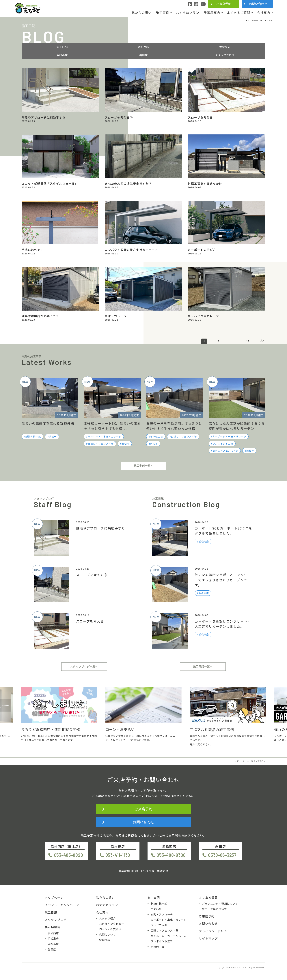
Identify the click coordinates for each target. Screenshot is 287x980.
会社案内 (264, 13)
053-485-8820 (69, 855)
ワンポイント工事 (223, 444)
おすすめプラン (188, 13)
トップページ (54, 898)
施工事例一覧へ (143, 466)
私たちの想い (142, 13)
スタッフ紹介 (108, 918)
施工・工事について (214, 909)
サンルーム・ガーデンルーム (169, 936)
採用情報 (105, 940)
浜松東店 (225, 47)
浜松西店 (144, 47)
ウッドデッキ (159, 925)
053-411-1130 (118, 855)
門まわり (156, 909)
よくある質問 (208, 898)
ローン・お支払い (110, 929)
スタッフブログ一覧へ (84, 667)
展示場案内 (212, 13)
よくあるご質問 (239, 13)
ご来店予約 (224, 4)
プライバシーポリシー (215, 931)
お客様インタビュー (112, 924)
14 (248, 341)
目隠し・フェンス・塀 (101, 444)
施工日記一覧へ (203, 667)
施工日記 (62, 47)
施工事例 (162, 13)
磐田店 (143, 55)
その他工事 (157, 437)
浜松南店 (62, 55)
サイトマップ (208, 938)
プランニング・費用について (220, 904)
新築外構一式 (33, 437)
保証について (108, 934)
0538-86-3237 (222, 855)
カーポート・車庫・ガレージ (105, 437)
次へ (263, 340)
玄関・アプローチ (162, 914)
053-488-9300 (171, 855)
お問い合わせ (258, 4)
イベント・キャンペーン (62, 905)
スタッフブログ (225, 55)
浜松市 (53, 437)
